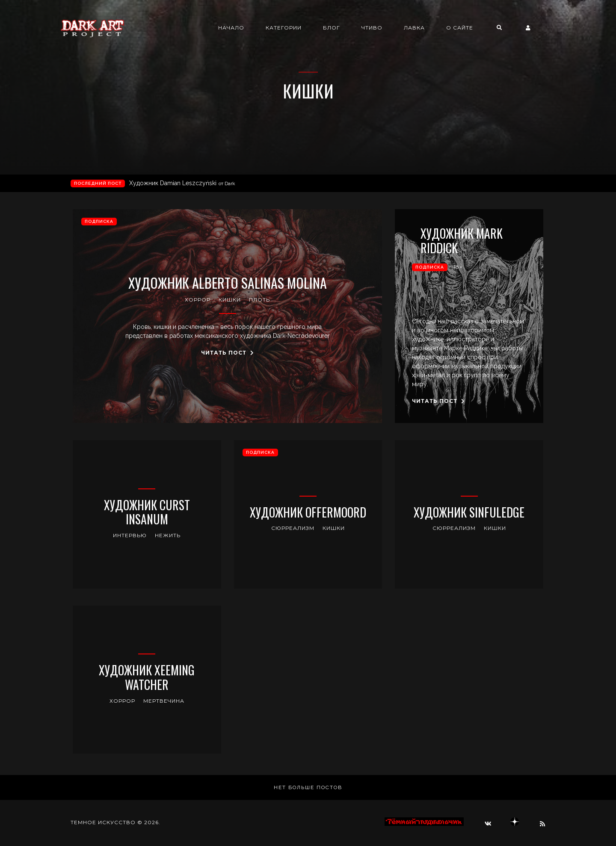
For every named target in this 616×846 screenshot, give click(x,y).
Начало (244, 28)
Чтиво (384, 28)
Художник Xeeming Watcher (147, 677)
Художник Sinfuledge (469, 512)
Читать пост (228, 353)
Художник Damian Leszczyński (182, 183)
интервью (130, 535)
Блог (344, 28)
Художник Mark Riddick (462, 241)
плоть (259, 300)
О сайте (472, 28)
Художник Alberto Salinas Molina (228, 283)
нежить (168, 535)
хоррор (198, 300)
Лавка (427, 28)
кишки (230, 300)
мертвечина (164, 701)
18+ (458, 267)
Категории (296, 28)
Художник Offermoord (308, 512)
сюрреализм (293, 528)
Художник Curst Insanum (147, 512)
